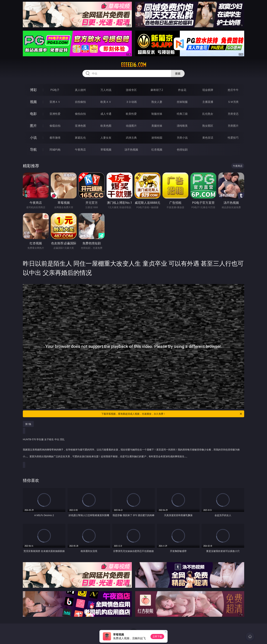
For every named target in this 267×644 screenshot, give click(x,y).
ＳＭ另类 (233, 102)
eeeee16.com (134, 65)
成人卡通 (106, 114)
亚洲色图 (80, 126)
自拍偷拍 (80, 102)
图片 (33, 126)
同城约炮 (55, 150)
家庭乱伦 (80, 138)
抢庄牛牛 (233, 90)
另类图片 (233, 126)
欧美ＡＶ (106, 102)
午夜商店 (80, 150)
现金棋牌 (208, 90)
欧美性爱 (131, 114)
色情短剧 (182, 150)
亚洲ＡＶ (55, 102)
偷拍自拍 (80, 114)
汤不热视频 (131, 150)
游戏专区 (131, 90)
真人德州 (80, 90)
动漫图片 (131, 126)
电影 (33, 114)
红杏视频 (157, 150)
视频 (33, 102)
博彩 (33, 90)
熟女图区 (208, 126)
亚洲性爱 (55, 114)
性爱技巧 (233, 138)
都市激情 (55, 138)
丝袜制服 (182, 102)
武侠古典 (131, 138)
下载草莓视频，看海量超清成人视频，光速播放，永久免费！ (172, 414)
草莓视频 (106, 150)
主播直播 (208, 102)
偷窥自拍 (55, 126)
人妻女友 (106, 138)
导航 (33, 149)
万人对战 (106, 90)
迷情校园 (157, 138)
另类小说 (182, 138)
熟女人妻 (157, 102)
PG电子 (55, 90)
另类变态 (233, 114)
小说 (33, 138)
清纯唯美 (182, 126)
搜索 (178, 73)
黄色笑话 (208, 138)
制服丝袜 (157, 114)
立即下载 (157, 636)
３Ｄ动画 (131, 102)
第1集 (28, 424)
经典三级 (182, 114)
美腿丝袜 (157, 126)
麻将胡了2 (157, 90)
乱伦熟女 (208, 114)
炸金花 (182, 90)
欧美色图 (106, 126)
